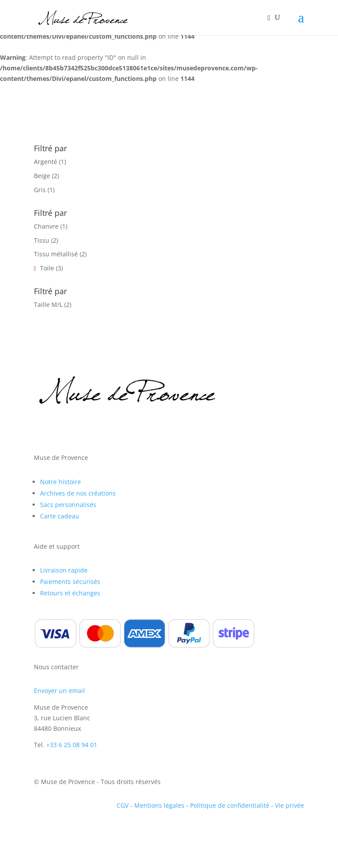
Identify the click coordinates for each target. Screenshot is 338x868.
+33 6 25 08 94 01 (72, 745)
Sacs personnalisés (68, 505)
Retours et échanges (70, 593)
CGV (123, 805)
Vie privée (290, 805)
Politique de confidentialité (230, 805)
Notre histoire (61, 482)
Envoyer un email (59, 691)
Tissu (42, 240)
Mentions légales (159, 805)
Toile (47, 268)
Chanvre (46, 226)
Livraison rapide (64, 570)
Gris (40, 190)
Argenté (46, 162)
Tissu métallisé (56, 254)
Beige (42, 176)
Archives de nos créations (78, 493)
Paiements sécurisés (70, 582)
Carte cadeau (60, 516)
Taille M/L (48, 305)
